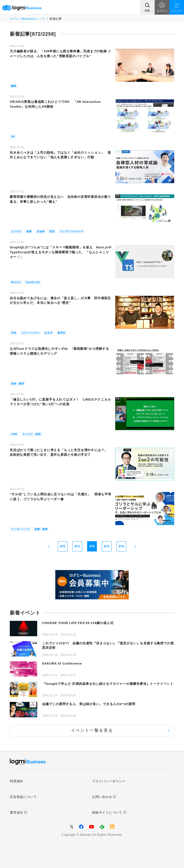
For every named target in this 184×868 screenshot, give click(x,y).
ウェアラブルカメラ (72, 231)
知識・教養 (41, 529)
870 (63, 546)
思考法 (61, 333)
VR (13, 137)
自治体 (41, 231)
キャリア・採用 (32, 434)
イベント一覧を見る (92, 730)
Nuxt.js (16, 282)
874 (121, 546)
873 (107, 546)
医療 (29, 231)
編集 (14, 86)
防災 (52, 231)
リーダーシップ (20, 529)
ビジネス (16, 231)
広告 (14, 333)
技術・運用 (18, 384)
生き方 (48, 333)
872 (92, 546)
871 (77, 546)
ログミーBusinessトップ (27, 19)
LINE (14, 434)
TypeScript (33, 282)
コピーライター (31, 333)
